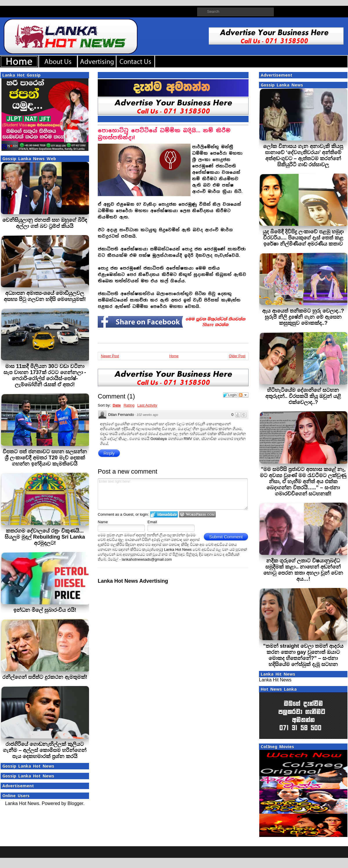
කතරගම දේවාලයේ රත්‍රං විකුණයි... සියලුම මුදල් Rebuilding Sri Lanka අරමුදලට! (45, 537)
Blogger (75, 803)
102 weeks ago (147, 415)
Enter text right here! (173, 494)
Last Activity (147, 405)
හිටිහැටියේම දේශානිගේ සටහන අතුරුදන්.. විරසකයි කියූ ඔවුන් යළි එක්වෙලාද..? (303, 396)
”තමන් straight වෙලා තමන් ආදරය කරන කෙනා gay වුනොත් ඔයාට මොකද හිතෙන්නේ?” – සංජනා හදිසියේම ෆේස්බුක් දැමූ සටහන (303, 655)
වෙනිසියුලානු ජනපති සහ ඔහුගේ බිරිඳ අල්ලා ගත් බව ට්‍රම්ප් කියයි (45, 223)
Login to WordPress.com (197, 514)
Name (103, 522)
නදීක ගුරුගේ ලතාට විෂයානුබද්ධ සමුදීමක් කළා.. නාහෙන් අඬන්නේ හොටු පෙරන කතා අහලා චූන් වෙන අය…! (303, 570)
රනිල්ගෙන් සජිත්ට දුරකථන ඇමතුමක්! (45, 677)
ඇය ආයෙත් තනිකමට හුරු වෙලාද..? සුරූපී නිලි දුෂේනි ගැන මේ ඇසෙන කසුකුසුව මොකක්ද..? (303, 317)
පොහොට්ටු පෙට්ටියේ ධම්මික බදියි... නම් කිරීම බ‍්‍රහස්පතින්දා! (164, 134)
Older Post (237, 356)
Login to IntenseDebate (164, 514)
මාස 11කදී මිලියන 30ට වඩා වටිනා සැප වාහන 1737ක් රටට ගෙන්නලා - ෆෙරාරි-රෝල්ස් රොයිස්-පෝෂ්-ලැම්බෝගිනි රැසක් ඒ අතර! (45, 375)
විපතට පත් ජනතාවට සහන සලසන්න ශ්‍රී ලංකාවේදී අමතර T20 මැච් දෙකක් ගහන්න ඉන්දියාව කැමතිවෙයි (45, 458)
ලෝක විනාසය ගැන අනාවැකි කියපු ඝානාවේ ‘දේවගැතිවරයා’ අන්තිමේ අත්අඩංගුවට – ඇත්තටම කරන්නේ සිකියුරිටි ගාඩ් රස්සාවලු (303, 155)
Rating (129, 405)
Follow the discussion (243, 395)
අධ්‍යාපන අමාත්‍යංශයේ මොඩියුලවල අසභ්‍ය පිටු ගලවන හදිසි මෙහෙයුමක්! (45, 296)
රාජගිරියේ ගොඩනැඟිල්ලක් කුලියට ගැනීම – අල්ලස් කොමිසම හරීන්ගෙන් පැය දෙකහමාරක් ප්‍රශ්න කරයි (45, 750)
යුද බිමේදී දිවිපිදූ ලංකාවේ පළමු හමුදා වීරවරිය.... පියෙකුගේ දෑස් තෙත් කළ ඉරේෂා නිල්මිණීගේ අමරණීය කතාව (303, 238)
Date (117, 405)
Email (152, 522)
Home (174, 356)
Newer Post (110, 356)
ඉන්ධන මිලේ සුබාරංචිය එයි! (45, 610)
